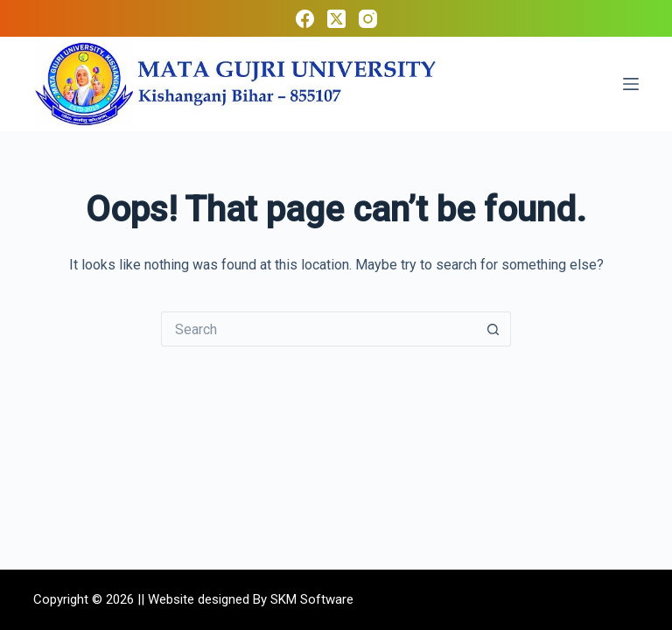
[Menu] (631, 84)
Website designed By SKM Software (251, 599)
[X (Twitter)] (336, 19)
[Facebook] (305, 19)
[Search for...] (318, 329)
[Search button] (493, 329)
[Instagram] (368, 19)
